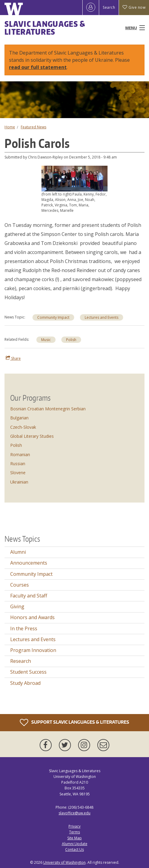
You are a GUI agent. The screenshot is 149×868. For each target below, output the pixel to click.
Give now (134, 7)
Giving (17, 606)
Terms (74, 832)
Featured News (33, 127)
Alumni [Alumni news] (18, 552)
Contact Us (74, 849)
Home (10, 127)
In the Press (24, 628)
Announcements (29, 563)
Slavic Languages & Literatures (45, 28)
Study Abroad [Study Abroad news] (25, 683)
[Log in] (91, 8)
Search (109, 7)
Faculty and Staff (29, 596)
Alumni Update (75, 844)
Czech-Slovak (23, 427)
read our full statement (38, 67)
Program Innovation (33, 650)
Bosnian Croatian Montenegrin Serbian (48, 409)
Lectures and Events (102, 317)
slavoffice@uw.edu (74, 813)
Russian (18, 464)
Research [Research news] (21, 661)
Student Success (28, 672)
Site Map (74, 838)
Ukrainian (19, 482)
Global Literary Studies (32, 436)
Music (46, 340)
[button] (74, 178)
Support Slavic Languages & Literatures (74, 722)
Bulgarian (19, 418)
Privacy (74, 826)
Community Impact (53, 317)
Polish (71, 340)
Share (13, 358)
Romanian (20, 454)
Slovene (18, 473)
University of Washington (64, 862)
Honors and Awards (32, 617)
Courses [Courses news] (20, 585)
